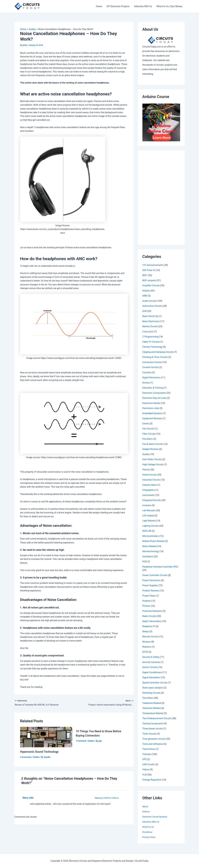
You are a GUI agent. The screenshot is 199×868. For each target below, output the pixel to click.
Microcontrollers (151, 536)
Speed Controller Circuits (155, 683)
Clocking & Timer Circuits (155, 357)
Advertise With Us (143, 6)
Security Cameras (151, 662)
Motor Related (149, 546)
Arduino (146, 291)
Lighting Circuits (151, 526)
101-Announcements (153, 265)
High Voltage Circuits (153, 464)
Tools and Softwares (153, 744)
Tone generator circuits (154, 739)
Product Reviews (151, 591)
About (145, 806)
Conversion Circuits (152, 362)
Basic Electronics (151, 321)
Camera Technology (152, 347)
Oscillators (148, 556)
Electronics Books (151, 403)
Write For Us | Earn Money (169, 6)
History (146, 470)
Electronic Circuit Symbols (156, 817)
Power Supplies (150, 585)
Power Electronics (151, 580)
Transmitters (149, 749)
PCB (145, 562)
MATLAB (147, 531)
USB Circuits (149, 764)
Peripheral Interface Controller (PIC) (160, 567)
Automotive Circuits (152, 306)
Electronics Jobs (151, 408)
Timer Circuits (149, 734)
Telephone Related (152, 703)
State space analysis (153, 688)
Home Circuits (150, 475)
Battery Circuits (150, 326)
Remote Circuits (150, 637)
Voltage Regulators (152, 780)
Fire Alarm (148, 439)
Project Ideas (149, 596)
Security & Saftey (151, 657)
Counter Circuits (150, 367)
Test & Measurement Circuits (157, 718)
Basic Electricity (150, 316)
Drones (146, 383)
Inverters (147, 505)
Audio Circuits (149, 301)
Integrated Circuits (152, 500)
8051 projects (149, 280)
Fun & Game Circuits (153, 444)
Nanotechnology (151, 551)
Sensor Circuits (150, 667)
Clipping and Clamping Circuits (158, 352)
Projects (147, 601)
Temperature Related (153, 713)
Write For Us (149, 827)
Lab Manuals (149, 510)
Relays (146, 631)
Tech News (148, 698)
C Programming (150, 337)
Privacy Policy (149, 837)
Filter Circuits (149, 434)
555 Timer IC (149, 270)
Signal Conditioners (152, 672)
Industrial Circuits (151, 480)
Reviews (147, 642)
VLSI (145, 775)
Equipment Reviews (152, 418)
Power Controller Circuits (155, 575)
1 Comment (81, 741)
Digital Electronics (151, 378)
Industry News (150, 485)
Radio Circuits (149, 616)
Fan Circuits (148, 429)
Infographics (149, 490)
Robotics (147, 647)
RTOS (145, 652)
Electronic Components (154, 393)
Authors (146, 812)
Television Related (152, 708)
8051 (145, 275)
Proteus (146, 606)
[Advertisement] (161, 198)
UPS (145, 759)
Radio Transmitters (152, 621)
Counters (147, 372)
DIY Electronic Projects (118, 6)
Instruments (149, 495)
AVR (145, 311)
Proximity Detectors (152, 611)
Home (99, 6)
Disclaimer (148, 832)
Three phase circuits (153, 729)
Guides (36, 757)
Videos (146, 770)
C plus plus (148, 332)
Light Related (149, 521)
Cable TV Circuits (151, 342)
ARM (145, 296)
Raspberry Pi (149, 626)
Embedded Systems (152, 413)
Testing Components (153, 723)
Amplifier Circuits (151, 286)
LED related (148, 516)
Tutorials (147, 754)
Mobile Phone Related (153, 541)
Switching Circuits (151, 693)
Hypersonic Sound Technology (39, 752)
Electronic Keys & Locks (154, 398)
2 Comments (26, 757)
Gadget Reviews (150, 449)
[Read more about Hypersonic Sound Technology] (46, 737)
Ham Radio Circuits (152, 459)
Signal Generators (151, 677)
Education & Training (153, 388)
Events (146, 424)
